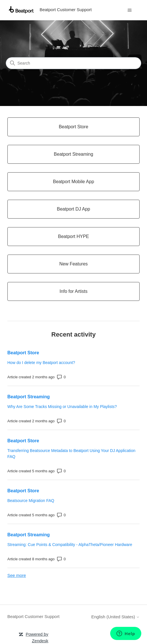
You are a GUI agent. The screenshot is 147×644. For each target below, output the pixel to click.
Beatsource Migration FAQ (31, 501)
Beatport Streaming (29, 397)
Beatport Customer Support (34, 616)
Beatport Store (23, 353)
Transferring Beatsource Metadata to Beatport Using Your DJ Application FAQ (72, 454)
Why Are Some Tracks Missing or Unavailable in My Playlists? (62, 407)
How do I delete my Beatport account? (41, 363)
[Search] (73, 63)
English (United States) (116, 617)
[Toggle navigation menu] (129, 10)
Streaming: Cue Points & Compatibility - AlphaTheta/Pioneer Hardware (70, 545)
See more (17, 575)
